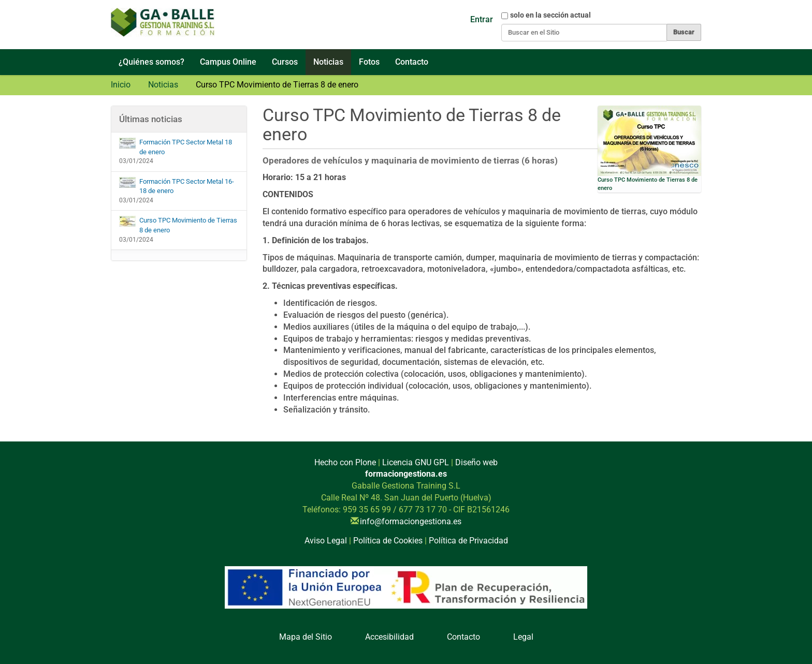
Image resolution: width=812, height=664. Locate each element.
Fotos (369, 62)
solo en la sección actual (550, 15)
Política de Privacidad (468, 541)
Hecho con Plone (345, 462)
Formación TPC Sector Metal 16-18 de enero (177, 186)
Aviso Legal (326, 541)
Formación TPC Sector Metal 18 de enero (176, 147)
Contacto (412, 62)
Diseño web (476, 462)
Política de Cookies (388, 541)
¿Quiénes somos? (151, 62)
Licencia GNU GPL (416, 462)
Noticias (328, 62)
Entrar (482, 19)
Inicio (121, 85)
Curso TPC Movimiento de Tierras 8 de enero (178, 225)
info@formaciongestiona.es (411, 521)
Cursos (285, 62)
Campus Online (228, 62)
